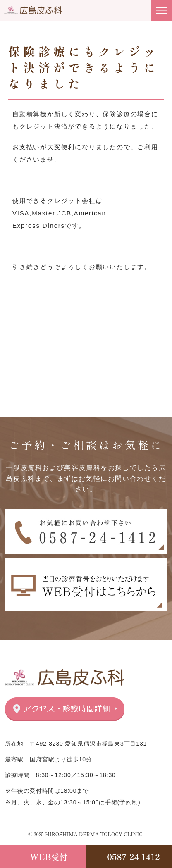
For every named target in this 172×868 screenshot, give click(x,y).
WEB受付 (49, 857)
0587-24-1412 (133, 857)
